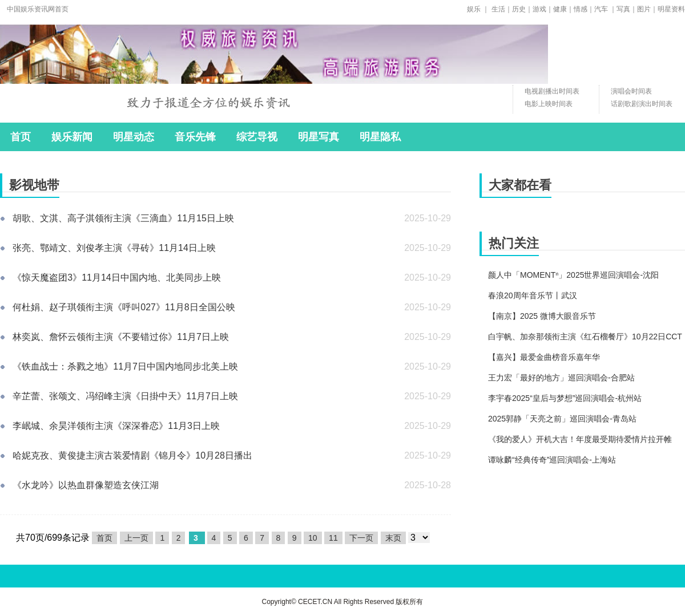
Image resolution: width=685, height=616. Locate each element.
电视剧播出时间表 (552, 91)
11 (333, 538)
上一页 (136, 538)
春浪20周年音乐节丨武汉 (533, 295)
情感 (581, 9)
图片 (644, 9)
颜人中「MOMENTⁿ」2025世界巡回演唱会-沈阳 (573, 275)
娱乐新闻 (72, 137)
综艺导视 (257, 137)
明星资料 (671, 9)
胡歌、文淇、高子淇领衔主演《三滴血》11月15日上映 (123, 218)
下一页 (361, 538)
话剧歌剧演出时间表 (642, 104)
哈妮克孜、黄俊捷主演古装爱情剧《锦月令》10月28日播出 (132, 455)
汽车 (601, 9)
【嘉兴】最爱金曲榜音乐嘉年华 (544, 357)
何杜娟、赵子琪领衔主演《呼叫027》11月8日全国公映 (124, 307)
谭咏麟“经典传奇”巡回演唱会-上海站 (552, 460)
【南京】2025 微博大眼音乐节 (542, 316)
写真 (623, 9)
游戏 (539, 9)
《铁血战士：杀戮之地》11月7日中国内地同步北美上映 (125, 366)
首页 (21, 137)
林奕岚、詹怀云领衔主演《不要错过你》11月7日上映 (121, 337)
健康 (560, 9)
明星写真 (319, 137)
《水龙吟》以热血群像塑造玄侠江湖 (86, 485)
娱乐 (474, 9)
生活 (498, 9)
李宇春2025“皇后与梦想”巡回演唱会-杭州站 (565, 398)
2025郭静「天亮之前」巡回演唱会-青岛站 (562, 419)
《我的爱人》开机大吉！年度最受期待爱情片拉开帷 (580, 439)
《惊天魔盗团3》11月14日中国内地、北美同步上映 (117, 277)
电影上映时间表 (549, 104)
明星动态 (134, 137)
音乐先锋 (195, 137)
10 (313, 538)
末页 (393, 538)
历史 (519, 9)
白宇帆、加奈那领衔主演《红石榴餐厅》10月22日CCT (585, 337)
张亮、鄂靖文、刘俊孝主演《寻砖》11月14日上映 (114, 248)
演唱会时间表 (631, 91)
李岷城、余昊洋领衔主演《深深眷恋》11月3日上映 (116, 426)
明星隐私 (380, 137)
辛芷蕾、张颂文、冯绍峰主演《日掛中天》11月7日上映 (125, 396)
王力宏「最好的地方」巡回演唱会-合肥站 (561, 378)
